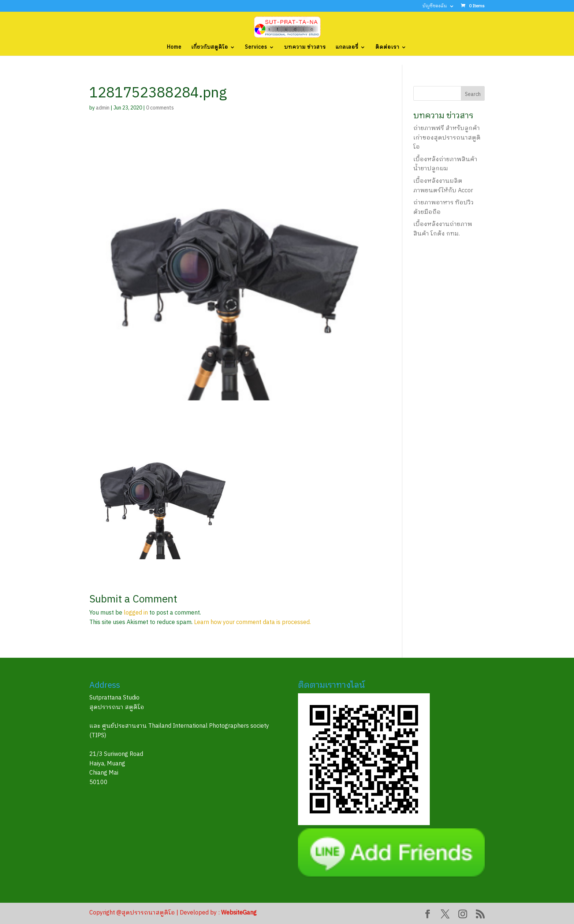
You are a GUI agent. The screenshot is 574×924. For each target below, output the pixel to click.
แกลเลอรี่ (347, 48)
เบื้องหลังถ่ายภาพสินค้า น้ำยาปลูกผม (445, 164)
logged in (136, 613)
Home (174, 48)
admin (103, 108)
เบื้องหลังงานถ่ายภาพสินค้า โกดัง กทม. (443, 229)
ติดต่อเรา (387, 48)
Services (256, 48)
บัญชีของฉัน (435, 7)
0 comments (160, 108)
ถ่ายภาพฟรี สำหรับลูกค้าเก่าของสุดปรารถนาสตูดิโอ (447, 138)
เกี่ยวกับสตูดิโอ (210, 48)
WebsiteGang (239, 913)
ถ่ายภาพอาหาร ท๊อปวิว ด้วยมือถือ (443, 207)
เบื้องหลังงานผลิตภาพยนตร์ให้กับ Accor (443, 186)
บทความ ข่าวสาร (305, 48)
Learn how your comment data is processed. (252, 622)
